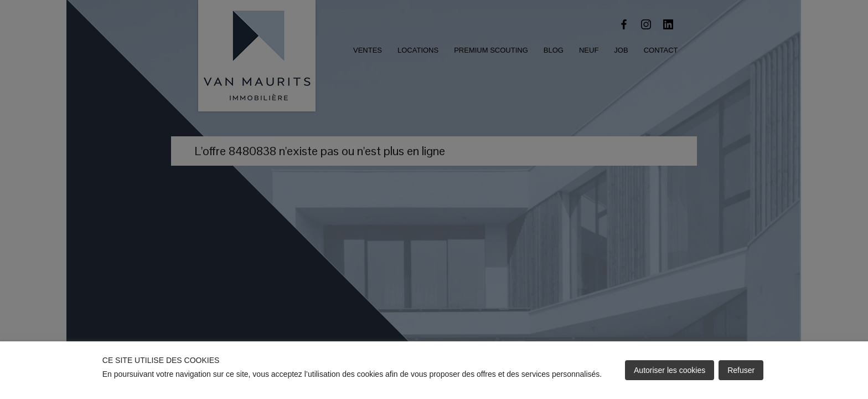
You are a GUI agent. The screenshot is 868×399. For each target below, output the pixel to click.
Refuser (741, 370)
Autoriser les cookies (670, 370)
